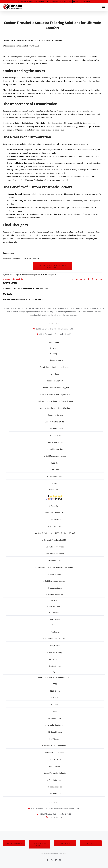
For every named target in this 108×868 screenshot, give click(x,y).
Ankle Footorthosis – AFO (55, 513)
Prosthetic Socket (56, 429)
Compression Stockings (55, 574)
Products (54, 506)
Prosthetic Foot (56, 435)
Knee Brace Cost (55, 477)
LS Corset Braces (55, 732)
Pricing (54, 353)
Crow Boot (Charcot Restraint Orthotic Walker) (55, 567)
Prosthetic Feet (55, 794)
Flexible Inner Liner (56, 449)
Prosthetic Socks (56, 442)
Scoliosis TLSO (55, 526)
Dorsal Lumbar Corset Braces (55, 746)
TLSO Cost (55, 463)
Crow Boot (55, 483)
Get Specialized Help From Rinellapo (52, 266)
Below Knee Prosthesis (55, 547)
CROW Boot (55, 659)
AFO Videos (55, 613)
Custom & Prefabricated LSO (55, 540)
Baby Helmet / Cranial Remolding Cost (55, 367)
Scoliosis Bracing (55, 652)
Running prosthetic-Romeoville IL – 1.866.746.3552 (26, 288)
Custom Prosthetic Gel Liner (56, 422)
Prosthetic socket (28, 275)
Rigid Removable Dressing (56, 456)
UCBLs (55, 698)
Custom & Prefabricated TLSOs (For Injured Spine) (55, 533)
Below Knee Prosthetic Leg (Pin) (56, 388)
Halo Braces (55, 766)
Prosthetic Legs (55, 780)
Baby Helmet (55, 646)
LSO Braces (55, 739)
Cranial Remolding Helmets (55, 773)
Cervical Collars (55, 759)
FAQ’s (54, 672)
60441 (41, 275)
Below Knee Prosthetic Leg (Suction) (56, 394)
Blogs (54, 625)
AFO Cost (55, 374)
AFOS (55, 684)
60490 (50, 275)
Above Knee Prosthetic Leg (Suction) (56, 408)
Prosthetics (55, 632)
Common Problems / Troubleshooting (54, 677)
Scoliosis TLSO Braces (55, 753)
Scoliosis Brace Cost (55, 360)
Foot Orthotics (55, 560)
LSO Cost (55, 470)
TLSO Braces (55, 691)
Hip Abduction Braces (55, 725)
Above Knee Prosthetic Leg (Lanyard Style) (56, 401)
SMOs (55, 711)
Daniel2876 (9, 275)
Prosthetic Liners (55, 787)
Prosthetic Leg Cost (55, 381)
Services (54, 600)
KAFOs (55, 705)
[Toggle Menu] (103, 7)
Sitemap (65, 853)
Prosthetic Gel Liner (56, 415)
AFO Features (56, 519)
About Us (54, 489)
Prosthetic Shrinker (55, 595)
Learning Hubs (54, 606)
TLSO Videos (55, 620)
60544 (54, 275)
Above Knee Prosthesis (55, 554)
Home (54, 348)
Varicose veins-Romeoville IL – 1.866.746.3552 (23, 300)
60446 (45, 275)
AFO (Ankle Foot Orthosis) (55, 639)
